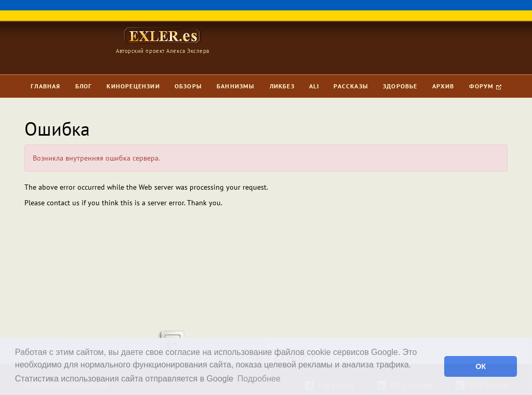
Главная (45, 86)
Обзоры (188, 86)
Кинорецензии (133, 86)
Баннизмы (236, 86)
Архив (443, 86)
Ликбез (282, 86)
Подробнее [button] (259, 379)
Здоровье (400, 86)
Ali (314, 86)
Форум (485, 86)
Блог (84, 86)
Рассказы (351, 86)
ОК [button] (481, 366)
